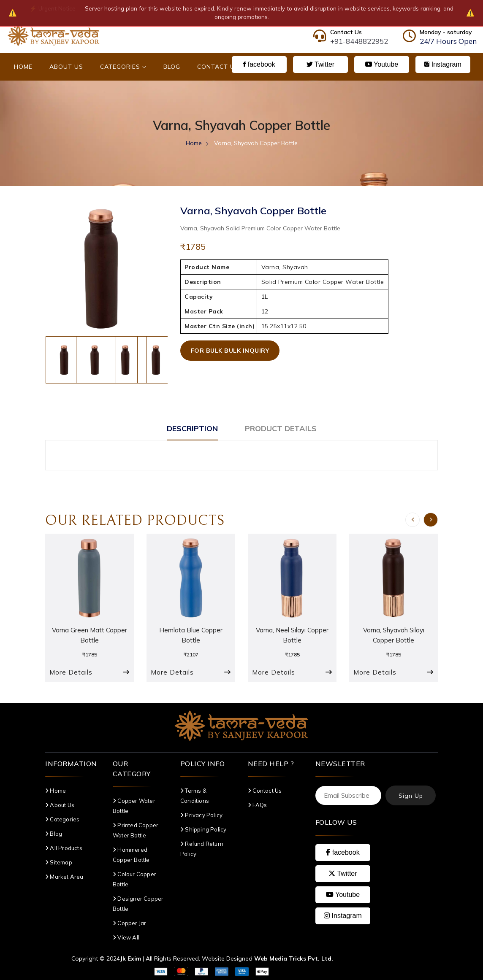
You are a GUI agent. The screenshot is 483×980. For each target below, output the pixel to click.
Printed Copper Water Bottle (136, 830)
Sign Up (411, 796)
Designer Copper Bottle (138, 904)
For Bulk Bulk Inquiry (230, 351)
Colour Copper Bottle (134, 879)
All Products (64, 848)
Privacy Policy (201, 815)
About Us (66, 67)
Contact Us (218, 67)
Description (192, 428)
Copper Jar (129, 923)
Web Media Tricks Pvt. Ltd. (294, 958)
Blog (172, 67)
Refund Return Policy (202, 849)
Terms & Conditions (195, 796)
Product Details (281, 428)
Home (23, 67)
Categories (123, 67)
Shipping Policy (203, 829)
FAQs (257, 805)
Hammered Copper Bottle (131, 855)
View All (126, 937)
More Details (71, 672)
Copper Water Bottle (134, 806)
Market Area (64, 877)
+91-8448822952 (359, 41)
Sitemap (59, 862)
